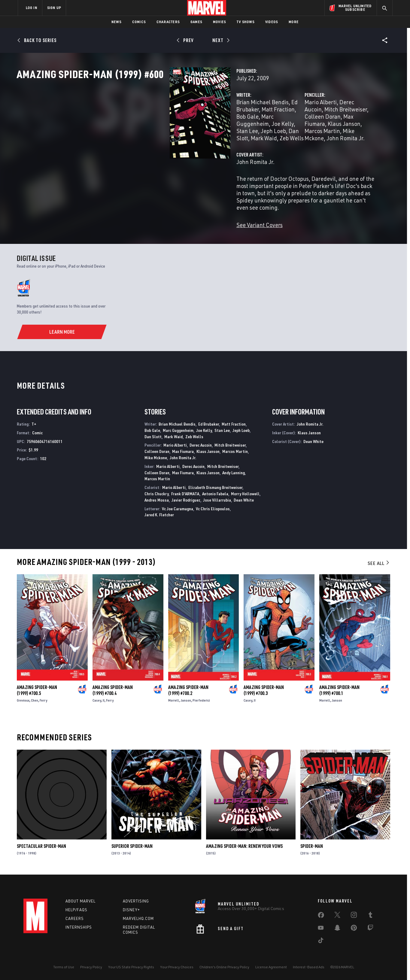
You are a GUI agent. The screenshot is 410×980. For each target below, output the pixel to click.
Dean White (244, 498)
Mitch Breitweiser (343, 128)
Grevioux (23, 698)
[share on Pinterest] (354, 928)
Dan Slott (193, 143)
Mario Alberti (267, 128)
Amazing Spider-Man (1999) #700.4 (113, 688)
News (116, 22)
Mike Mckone (305, 143)
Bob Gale (164, 136)
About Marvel (80, 900)
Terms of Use (64, 966)
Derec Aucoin (302, 128)
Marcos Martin (269, 143)
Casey (97, 698)
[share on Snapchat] (337, 928)
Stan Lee (140, 143)
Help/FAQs (76, 909)
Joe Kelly (237, 136)
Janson (186, 698)
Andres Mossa (157, 498)
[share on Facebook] (321, 915)
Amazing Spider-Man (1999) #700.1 (339, 688)
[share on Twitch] (370, 928)
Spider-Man (312, 844)
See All (379, 561)
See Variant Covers (152, 223)
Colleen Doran (269, 136)
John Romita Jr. (343, 143)
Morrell (174, 698)
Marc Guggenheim (200, 136)
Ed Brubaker (199, 128)
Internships (79, 926)
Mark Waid (220, 143)
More (294, 22)
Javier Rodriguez (186, 498)
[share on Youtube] (321, 928)
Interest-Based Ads (309, 966)
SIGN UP (54, 8)
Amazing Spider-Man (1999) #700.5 (37, 688)
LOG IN (32, 8)
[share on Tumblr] (370, 915)
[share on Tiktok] (321, 940)
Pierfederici (201, 698)
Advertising (136, 900)
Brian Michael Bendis (155, 128)
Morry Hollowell (245, 491)
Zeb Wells (194, 434)
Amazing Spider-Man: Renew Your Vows (244, 844)
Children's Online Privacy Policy (224, 966)
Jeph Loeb (166, 143)
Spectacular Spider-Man (41, 844)
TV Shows (246, 22)
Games (196, 22)
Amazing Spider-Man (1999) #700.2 (188, 688)
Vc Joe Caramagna (178, 506)
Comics (139, 22)
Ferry (43, 698)
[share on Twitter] (337, 915)
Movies (219, 22)
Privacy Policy (91, 966)
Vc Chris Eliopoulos (213, 506)
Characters (168, 22)
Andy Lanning (234, 470)
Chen (35, 698)
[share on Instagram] (354, 915)
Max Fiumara (305, 136)
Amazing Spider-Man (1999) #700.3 (264, 688)
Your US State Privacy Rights (131, 966)
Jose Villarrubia (217, 498)
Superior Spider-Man (132, 844)
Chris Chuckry (156, 491)
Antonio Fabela (215, 491)
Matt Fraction (234, 422)
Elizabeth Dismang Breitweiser (215, 485)
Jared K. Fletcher (159, 513)
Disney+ (131, 909)
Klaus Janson (340, 136)
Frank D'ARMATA (185, 491)
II (104, 698)
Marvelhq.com (138, 917)
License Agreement (271, 966)
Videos (272, 22)
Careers (75, 917)
